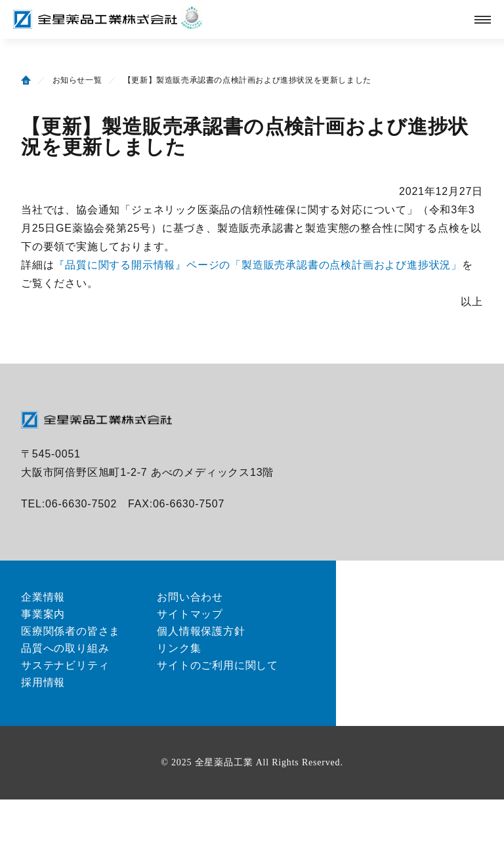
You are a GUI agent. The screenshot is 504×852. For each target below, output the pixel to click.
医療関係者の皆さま (71, 631)
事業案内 (43, 614)
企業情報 (43, 597)
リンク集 (179, 648)
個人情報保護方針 (201, 631)
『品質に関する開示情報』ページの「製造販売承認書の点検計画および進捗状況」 (258, 265)
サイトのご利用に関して (218, 665)
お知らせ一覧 (77, 80)
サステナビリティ (65, 665)
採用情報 (43, 682)
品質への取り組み (65, 648)
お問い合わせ (190, 597)
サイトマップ (190, 614)
